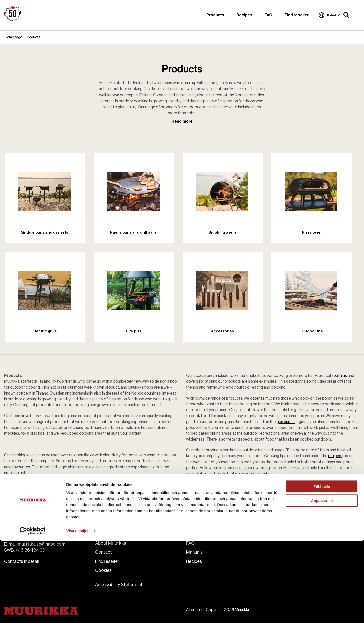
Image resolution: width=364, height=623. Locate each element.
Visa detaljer (77, 613)
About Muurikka (111, 543)
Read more (182, 121)
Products (215, 15)
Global (329, 15)
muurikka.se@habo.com (42, 544)
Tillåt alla (322, 569)
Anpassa (322, 583)
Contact (104, 552)
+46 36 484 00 (30, 550)
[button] (346, 15)
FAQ (268, 15)
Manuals (194, 552)
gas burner (286, 422)
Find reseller (297, 15)
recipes (335, 456)
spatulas (340, 376)
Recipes (244, 15)
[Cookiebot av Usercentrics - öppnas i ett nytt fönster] (33, 613)
